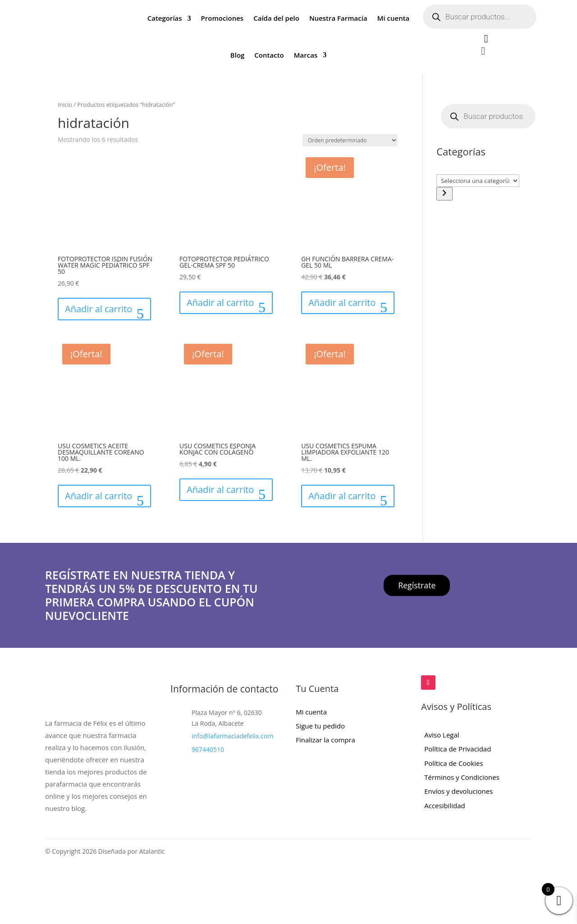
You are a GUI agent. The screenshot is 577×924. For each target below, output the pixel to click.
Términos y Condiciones (462, 777)
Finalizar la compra (325, 740)
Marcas (306, 55)
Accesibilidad (444, 806)
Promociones (222, 18)
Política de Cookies (453, 763)
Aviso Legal (442, 735)
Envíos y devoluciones (458, 791)
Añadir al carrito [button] (98, 309)
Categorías (165, 18)
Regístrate (417, 585)
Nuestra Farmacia (338, 18)
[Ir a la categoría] (444, 194)
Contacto (269, 55)
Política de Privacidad (458, 749)
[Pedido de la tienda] (350, 140)
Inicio (65, 105)
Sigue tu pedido (320, 726)
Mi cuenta (394, 18)
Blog (238, 55)
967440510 (208, 749)
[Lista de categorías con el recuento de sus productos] (478, 181)
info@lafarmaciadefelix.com (232, 736)
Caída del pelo (276, 18)
